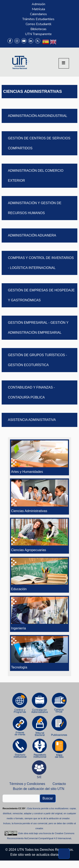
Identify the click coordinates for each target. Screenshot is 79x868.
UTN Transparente (38, 34)
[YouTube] (24, 41)
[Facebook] (10, 41)
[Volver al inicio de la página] (64, 854)
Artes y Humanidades (27, 472)
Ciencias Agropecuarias (29, 550)
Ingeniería (18, 628)
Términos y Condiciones (27, 784)
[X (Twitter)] (38, 41)
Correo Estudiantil (38, 24)
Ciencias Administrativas (29, 511)
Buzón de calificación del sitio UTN (39, 789)
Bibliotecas (38, 29)
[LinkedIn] (31, 41)
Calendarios (38, 14)
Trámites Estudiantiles (38, 19)
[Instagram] (17, 41)
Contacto (59, 784)
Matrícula (38, 9)
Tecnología (19, 667)
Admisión (38, 4)
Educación (19, 589)
